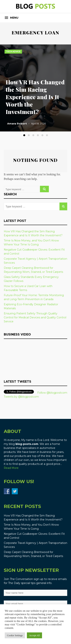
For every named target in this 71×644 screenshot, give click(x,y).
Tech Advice (13, 52)
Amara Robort (17, 123)
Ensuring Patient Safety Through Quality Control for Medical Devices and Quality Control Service (35, 317)
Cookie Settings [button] (15, 635)
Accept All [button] (34, 635)
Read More (11, 468)
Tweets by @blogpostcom (21, 397)
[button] (12, 18)
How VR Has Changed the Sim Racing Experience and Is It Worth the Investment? (35, 97)
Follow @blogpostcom (52, 393)
